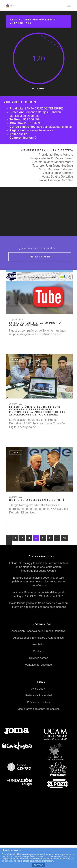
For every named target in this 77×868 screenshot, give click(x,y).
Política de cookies (38, 702)
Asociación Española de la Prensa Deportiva (38, 631)
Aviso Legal (38, 689)
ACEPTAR (38, 865)
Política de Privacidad (38, 695)
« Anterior (9, 538)
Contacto (38, 651)
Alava (16, 360)
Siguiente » (9, 544)
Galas (16, 453)
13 (64, 538)
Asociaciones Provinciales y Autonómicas (38, 638)
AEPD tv (18, 276)
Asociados (38, 644)
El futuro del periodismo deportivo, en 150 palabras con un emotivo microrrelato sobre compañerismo (38, 581)
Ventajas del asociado (39, 665)
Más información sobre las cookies (38, 709)
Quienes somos (38, 658)
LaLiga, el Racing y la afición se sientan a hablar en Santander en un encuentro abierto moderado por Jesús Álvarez (39, 567)
